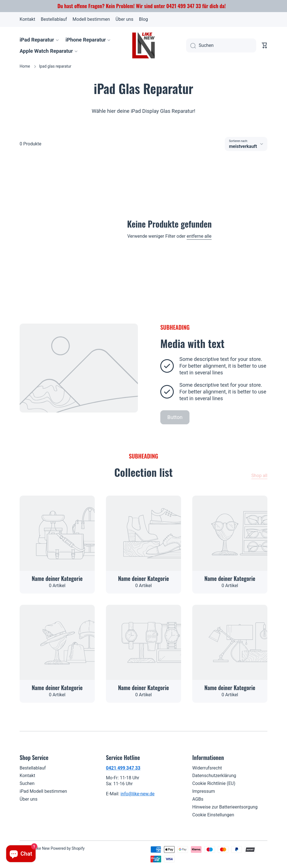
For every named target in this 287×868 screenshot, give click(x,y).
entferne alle (199, 236)
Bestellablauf (33, 768)
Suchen (27, 783)
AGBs (198, 799)
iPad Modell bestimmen (43, 791)
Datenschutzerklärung (214, 776)
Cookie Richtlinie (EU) (214, 783)
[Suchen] (191, 45)
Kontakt (27, 776)
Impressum (204, 791)
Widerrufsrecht (207, 768)
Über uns (29, 799)
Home (25, 66)
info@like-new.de (137, 794)
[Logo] (143, 45)
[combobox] (221, 45)
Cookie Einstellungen (213, 815)
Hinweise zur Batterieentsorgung (225, 807)
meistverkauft (243, 146)
